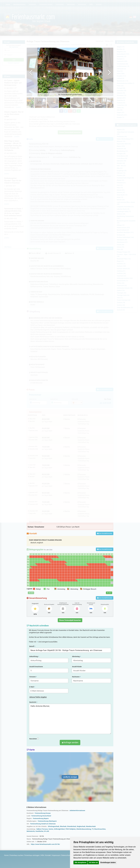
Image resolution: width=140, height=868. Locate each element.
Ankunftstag (34, 656)
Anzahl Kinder (77, 667)
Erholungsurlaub (54, 826)
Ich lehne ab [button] (93, 862)
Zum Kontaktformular (105, 533)
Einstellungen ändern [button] (108, 862)
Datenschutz (66, 855)
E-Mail (32, 687)
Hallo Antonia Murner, (70, 719)
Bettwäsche (31, 831)
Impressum (56, 855)
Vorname (33, 677)
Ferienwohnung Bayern (41, 818)
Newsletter (34, 739)
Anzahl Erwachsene (36, 667)
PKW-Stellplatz (71, 829)
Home (6, 855)
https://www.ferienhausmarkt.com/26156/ (45, 844)
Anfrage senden (70, 742)
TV (93, 829)
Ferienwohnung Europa (43, 813)
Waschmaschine (100, 829)
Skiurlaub (63, 826)
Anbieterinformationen (77, 810)
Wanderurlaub (91, 826)
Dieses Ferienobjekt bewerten (70, 620)
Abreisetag (76, 656)
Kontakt (48, 855)
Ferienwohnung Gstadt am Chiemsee (43, 824)
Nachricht (33, 702)
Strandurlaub (72, 826)
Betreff (32, 646)
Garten (51, 829)
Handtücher (39, 831)
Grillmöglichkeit (59, 829)
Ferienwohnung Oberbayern (47, 821)
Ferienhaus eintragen (32, 855)
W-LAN (47, 831)
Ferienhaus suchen (16, 855)
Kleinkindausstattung (84, 829)
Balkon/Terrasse (42, 829)
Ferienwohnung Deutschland (41, 816)
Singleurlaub (81, 826)
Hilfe (42, 855)
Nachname (76, 677)
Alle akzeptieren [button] (81, 862)
